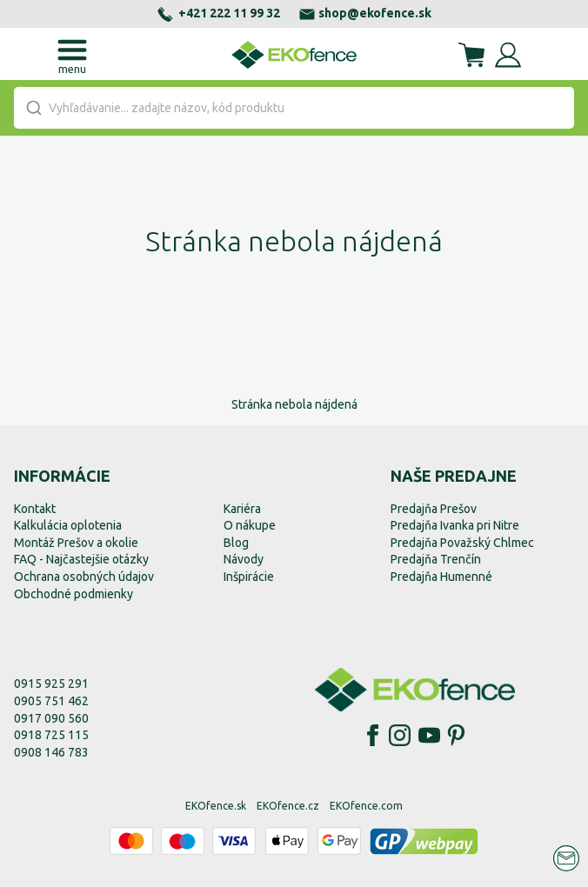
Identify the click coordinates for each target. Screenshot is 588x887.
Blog (236, 543)
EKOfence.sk (216, 806)
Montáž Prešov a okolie (76, 543)
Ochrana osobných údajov (84, 577)
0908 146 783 (51, 752)
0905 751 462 (51, 701)
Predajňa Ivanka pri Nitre (455, 525)
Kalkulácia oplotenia (68, 525)
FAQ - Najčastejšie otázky (81, 559)
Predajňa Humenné (441, 577)
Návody (244, 559)
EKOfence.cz (288, 806)
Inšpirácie (249, 577)
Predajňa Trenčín (436, 559)
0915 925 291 (51, 684)
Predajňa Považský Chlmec (462, 543)
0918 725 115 (51, 735)
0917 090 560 (51, 718)
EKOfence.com (366, 806)
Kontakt (35, 509)
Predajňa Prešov (434, 509)
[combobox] (294, 108)
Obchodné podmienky (73, 594)
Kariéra (242, 509)
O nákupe (250, 525)
